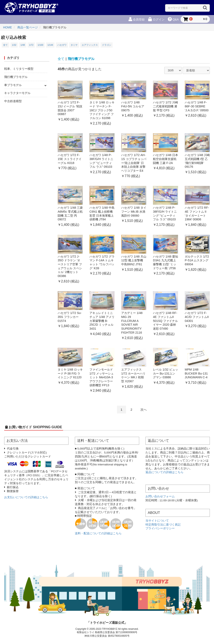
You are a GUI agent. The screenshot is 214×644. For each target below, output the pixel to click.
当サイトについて (157, 521)
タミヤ (74, 45)
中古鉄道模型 (13, 101)
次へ (144, 410)
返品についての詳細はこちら (164, 472)
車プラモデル (13, 85)
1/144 (50, 45)
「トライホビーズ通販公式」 (107, 623)
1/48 (23, 45)
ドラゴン (107, 45)
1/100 (40, 45)
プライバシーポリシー (160, 528)
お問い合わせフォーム (160, 496)
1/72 (31, 45)
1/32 (14, 45)
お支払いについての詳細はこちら (26, 497)
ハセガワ (62, 45)
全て (5, 45)
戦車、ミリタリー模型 (19, 69)
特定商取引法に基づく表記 (163, 525)
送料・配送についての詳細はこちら (98, 533)
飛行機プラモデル (16, 77)
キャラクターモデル (17, 93)
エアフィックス (90, 45)
